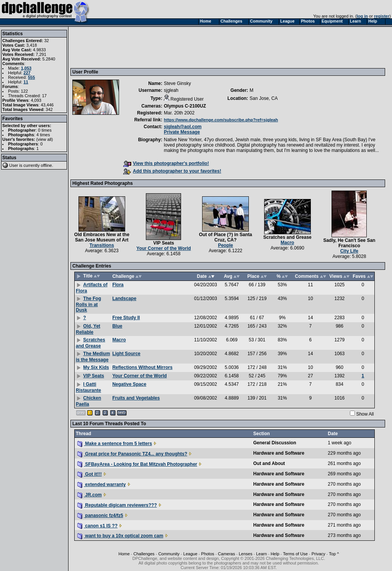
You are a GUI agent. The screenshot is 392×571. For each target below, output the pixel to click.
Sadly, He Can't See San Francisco (349, 243)
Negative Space (129, 384)
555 (31, 77)
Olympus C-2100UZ (185, 106)
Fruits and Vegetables (136, 398)
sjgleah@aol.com (183, 127)
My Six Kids (96, 367)
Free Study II (126, 318)
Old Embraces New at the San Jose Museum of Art (102, 237)
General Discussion (274, 443)
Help (275, 554)
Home (124, 554)
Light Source (126, 354)
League (190, 554)
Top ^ (334, 554)
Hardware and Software (278, 453)
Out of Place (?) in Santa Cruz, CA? (226, 237)
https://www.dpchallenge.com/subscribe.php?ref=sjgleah (221, 120)
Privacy (318, 554)
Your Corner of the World (163, 248)
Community (169, 554)
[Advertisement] (212, 47)
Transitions (102, 245)
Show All (365, 414)
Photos (207, 554)
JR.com (90, 495)
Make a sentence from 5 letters (115, 444)
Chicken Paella (88, 401)
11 (26, 82)
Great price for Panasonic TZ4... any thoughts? (132, 454)
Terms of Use (295, 554)
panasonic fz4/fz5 (100, 516)
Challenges (144, 554)
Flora (118, 285)
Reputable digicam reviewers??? (117, 505)
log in (362, 16)
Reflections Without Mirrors (142, 367)
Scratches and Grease (287, 237)
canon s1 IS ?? (97, 526)
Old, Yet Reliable (88, 329)
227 (27, 73)
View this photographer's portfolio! (166, 163)
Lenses (246, 554)
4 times (43, 135)
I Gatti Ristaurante (88, 387)
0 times (45, 130)
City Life (349, 251)
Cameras (226, 554)
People (225, 245)
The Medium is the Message (93, 357)
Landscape (124, 299)
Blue (117, 326)
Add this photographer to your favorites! (172, 171)
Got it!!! (90, 474)
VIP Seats (163, 243)
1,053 (26, 68)
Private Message (182, 132)
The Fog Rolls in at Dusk (88, 304)
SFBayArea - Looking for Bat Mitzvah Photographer (137, 464)
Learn (261, 554)
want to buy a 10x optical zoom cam (120, 536)
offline (47, 165)
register (382, 16)
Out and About (269, 463)
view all (45, 139)
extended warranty (101, 485)
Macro (287, 243)
